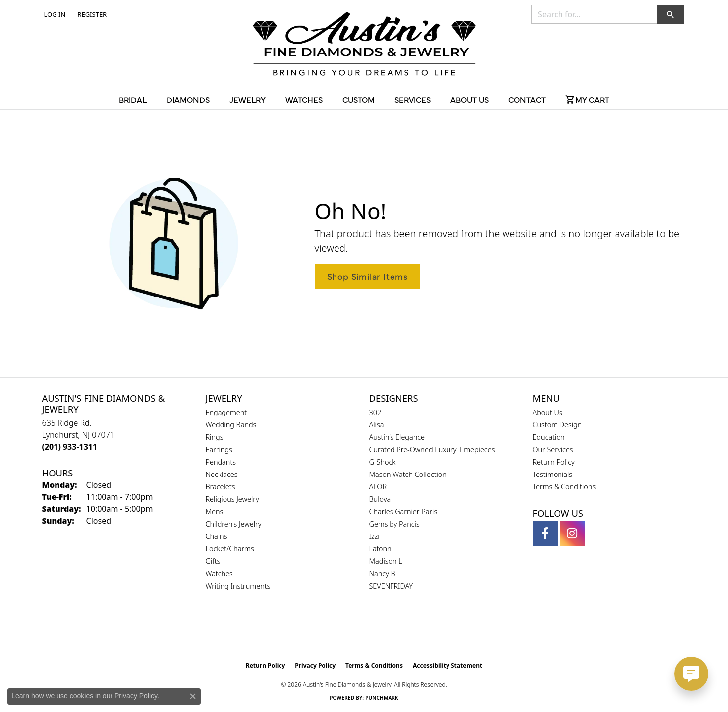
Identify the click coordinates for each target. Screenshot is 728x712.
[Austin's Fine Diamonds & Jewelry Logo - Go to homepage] (364, 46)
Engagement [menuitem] (226, 412)
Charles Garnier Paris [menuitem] (403, 511)
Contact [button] (527, 99)
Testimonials (553, 474)
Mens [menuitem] (215, 511)
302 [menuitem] (375, 412)
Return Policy (554, 462)
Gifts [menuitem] (213, 561)
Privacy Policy (315, 666)
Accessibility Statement (448, 666)
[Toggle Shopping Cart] (587, 99)
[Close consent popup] (193, 696)
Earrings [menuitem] (219, 449)
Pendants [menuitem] (221, 462)
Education (549, 437)
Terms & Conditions (564, 487)
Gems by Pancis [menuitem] (394, 524)
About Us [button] (470, 99)
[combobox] (594, 14)
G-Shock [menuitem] (383, 462)
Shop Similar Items (367, 276)
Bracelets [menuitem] (221, 487)
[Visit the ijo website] (389, 632)
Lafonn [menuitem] (380, 549)
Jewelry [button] (248, 99)
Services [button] (413, 99)
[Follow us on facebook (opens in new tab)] (545, 534)
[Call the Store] (70, 447)
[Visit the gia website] (340, 632)
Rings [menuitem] (215, 437)
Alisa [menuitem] (377, 425)
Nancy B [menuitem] (382, 573)
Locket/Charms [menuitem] (230, 549)
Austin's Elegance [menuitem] (397, 437)
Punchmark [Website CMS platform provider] (382, 698)
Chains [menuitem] (217, 536)
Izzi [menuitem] (374, 536)
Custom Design (558, 425)
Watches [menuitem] (219, 573)
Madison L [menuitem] (386, 561)
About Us (548, 412)
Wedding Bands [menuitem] (231, 425)
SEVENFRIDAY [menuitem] (391, 586)
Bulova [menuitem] (380, 499)
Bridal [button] (133, 99)
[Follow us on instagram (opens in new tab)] (572, 534)
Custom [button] (359, 99)
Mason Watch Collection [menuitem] (408, 474)
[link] (91, 14)
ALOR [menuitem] (378, 487)
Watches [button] (304, 99)
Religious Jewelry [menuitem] (232, 499)
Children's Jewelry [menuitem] (234, 524)
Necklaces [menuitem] (222, 474)
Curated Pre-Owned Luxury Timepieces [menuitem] (432, 449)
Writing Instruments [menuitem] (238, 586)
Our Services (553, 449)
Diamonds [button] (188, 99)
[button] (54, 14)
